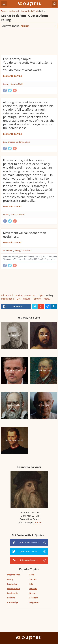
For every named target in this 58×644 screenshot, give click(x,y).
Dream (33, 593)
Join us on (29, 543)
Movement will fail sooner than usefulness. (25, 235)
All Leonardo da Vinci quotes (16, 295)
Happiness (34, 602)
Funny (10, 579)
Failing (17, 250)
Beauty (6, 84)
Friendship (12, 584)
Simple (14, 84)
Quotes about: (29, 26)
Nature (27, 299)
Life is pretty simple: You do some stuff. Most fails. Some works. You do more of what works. (28, 64)
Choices (11, 142)
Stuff (20, 84)
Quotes (4, 11)
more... (47, 299)
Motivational (14, 588)
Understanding (23, 142)
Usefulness (27, 250)
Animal (6, 215)
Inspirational (8, 299)
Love (32, 575)
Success (33, 579)
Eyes (41, 295)
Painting (37, 299)
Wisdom (33, 588)
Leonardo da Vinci (29, 11)
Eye (5, 142)
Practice (14, 215)
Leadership (13, 593)
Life (19, 299)
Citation (38, 522)
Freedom (34, 598)
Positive (11, 598)
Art (35, 295)
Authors (13, 11)
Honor (22, 215)
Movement (8, 250)
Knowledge (13, 602)
